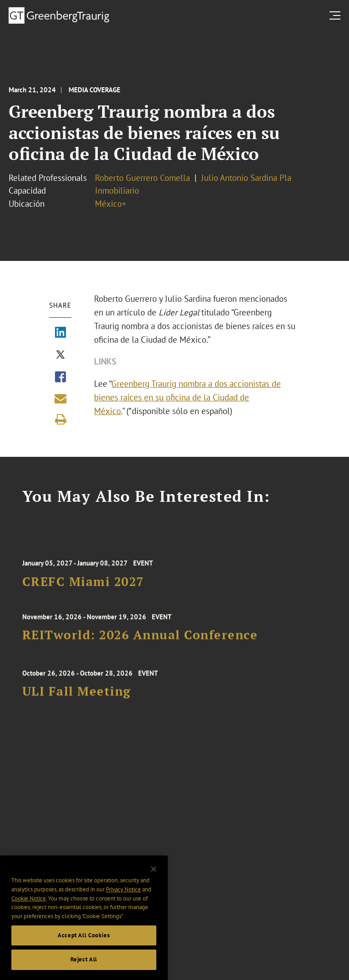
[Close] (154, 876)
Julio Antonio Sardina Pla (246, 178)
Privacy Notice (123, 897)
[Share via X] (60, 355)
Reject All (84, 967)
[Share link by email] (60, 399)
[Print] (60, 420)
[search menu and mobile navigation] (337, 15)
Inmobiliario (117, 190)
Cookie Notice (29, 905)
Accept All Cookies (84, 942)
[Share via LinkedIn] (60, 333)
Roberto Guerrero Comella (142, 178)
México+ (111, 204)
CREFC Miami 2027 (83, 585)
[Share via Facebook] (60, 378)
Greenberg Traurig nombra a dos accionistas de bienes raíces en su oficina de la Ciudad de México (187, 397)
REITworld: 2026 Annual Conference (140, 637)
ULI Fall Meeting (77, 695)
